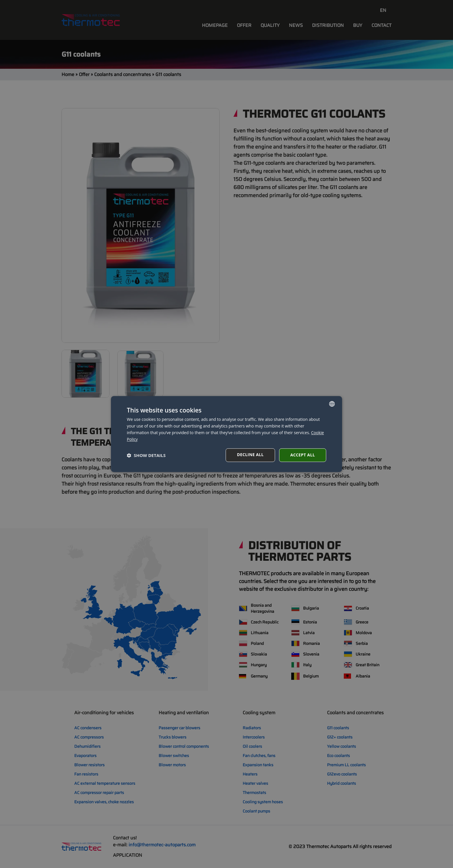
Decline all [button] (250, 455)
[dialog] (226, 434)
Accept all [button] (303, 455)
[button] (146, 455)
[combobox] (332, 404)
